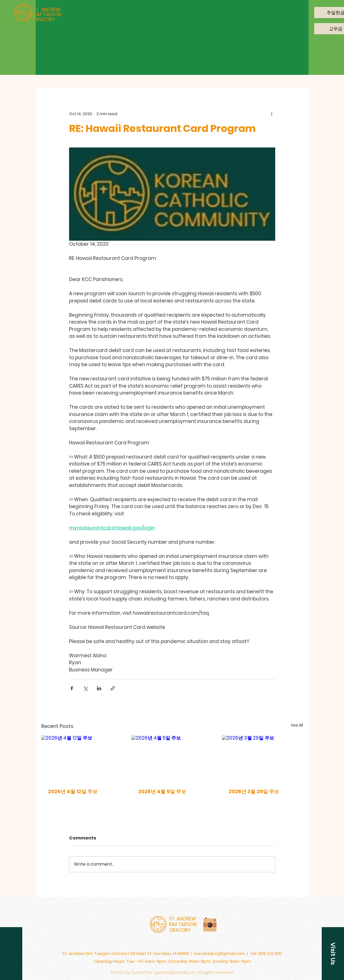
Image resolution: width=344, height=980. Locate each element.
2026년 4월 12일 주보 (73, 791)
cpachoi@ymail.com (175, 972)
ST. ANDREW (47, 10)
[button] (333, 954)
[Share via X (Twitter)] (85, 688)
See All (297, 725)
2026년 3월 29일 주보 (254, 791)
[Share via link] (113, 688)
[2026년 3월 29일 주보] (263, 758)
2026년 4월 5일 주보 (162, 791)
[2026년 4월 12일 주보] (82, 758)
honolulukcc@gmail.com (219, 953)
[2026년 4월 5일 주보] (172, 758)
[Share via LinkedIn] (99, 688)
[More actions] (272, 114)
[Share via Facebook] (72, 688)
